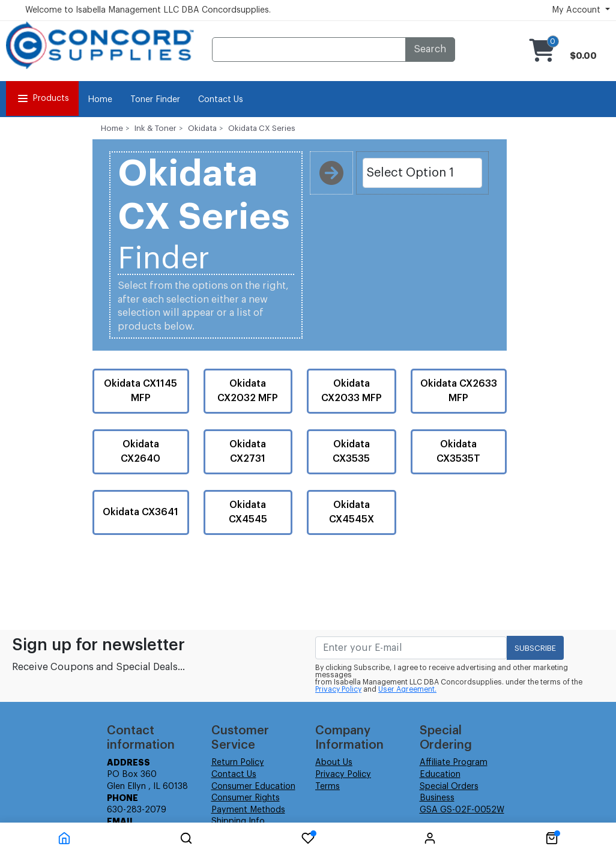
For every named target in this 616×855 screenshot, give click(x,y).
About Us (334, 763)
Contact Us (221, 100)
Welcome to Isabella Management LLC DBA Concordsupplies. (148, 10)
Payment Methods (248, 810)
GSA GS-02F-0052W (462, 810)
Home (100, 100)
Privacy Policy (338, 689)
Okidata (202, 128)
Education (440, 775)
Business (437, 798)
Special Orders (449, 787)
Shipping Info (238, 821)
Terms (328, 787)
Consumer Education (253, 787)
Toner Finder (155, 100)
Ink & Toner (156, 128)
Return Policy (238, 763)
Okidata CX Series (262, 128)
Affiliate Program (454, 763)
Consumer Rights (246, 798)
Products (42, 98)
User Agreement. (407, 689)
